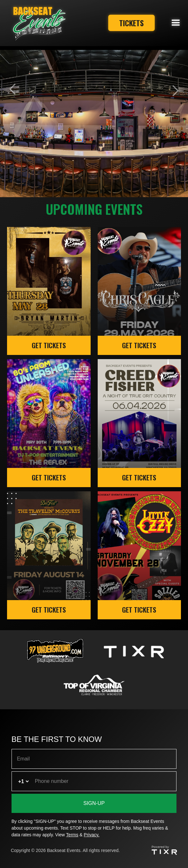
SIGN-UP (94, 803)
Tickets (130, 23)
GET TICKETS (49, 345)
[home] (37, 23)
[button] (176, 23)
